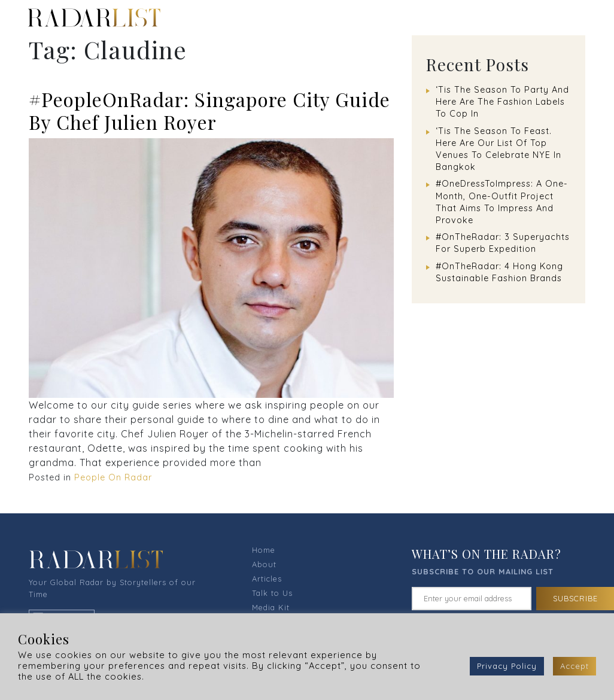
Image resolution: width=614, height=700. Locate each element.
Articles (267, 579)
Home (264, 550)
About (264, 564)
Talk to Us (272, 593)
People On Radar (113, 477)
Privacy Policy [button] (507, 666)
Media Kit (271, 607)
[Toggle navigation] (585, 17)
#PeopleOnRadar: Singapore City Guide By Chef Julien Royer (209, 110)
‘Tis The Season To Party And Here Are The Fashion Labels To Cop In (502, 102)
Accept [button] (575, 666)
